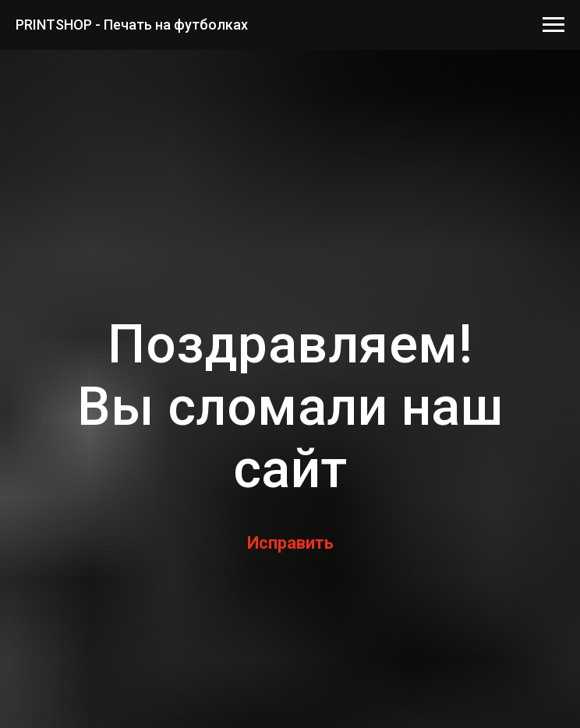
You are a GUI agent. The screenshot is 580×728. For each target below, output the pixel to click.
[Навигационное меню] (553, 25)
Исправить (290, 543)
